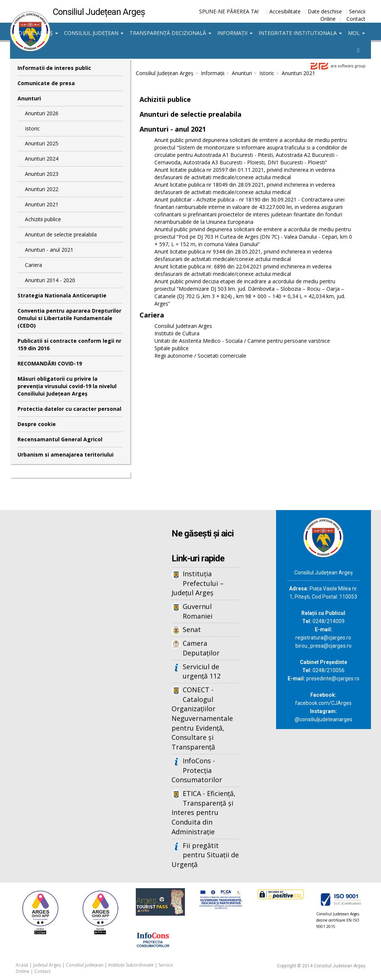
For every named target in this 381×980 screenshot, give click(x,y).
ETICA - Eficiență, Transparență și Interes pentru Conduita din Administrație (204, 813)
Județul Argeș (36, 33)
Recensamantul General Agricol (60, 439)
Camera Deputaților (201, 648)
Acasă (22, 965)
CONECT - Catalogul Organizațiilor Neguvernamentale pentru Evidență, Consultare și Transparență (202, 718)
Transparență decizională (170, 33)
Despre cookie (37, 424)
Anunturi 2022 (42, 189)
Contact (356, 19)
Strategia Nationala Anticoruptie (62, 295)
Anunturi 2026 (42, 113)
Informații (235, 33)
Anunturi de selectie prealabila (61, 234)
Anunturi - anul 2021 (49, 250)
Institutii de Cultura (177, 333)
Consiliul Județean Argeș (165, 73)
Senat (192, 629)
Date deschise (325, 11)
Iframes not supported (70, 633)
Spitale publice (172, 348)
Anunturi (29, 98)
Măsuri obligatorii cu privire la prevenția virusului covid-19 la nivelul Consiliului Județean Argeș (67, 386)
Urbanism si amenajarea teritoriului (65, 454)
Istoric (32, 128)
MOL (356, 33)
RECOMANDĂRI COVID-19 (50, 363)
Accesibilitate (285, 11)
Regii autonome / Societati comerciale (200, 356)
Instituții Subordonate (131, 965)
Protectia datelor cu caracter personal (69, 409)
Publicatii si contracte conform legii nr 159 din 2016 (69, 344)
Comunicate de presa (46, 83)
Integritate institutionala (300, 33)
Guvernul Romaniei (198, 611)
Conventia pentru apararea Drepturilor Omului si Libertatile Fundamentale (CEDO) (69, 318)
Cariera (33, 265)
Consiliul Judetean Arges (183, 326)
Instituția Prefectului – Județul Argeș (198, 583)
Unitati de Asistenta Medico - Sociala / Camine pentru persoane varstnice (242, 341)
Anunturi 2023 (42, 174)
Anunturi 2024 (42, 159)
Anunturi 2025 (42, 143)
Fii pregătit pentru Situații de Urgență (205, 855)
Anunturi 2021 (42, 204)
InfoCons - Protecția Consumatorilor (197, 770)
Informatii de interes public (54, 68)
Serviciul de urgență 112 (202, 671)
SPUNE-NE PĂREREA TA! (229, 11)
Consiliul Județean (94, 33)
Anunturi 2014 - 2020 (50, 280)
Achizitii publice (43, 219)
